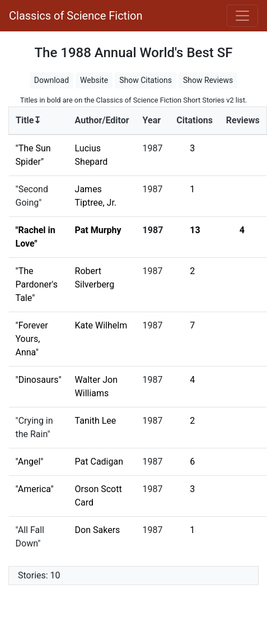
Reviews (243, 120)
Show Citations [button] (146, 80)
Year (152, 120)
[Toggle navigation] (242, 16)
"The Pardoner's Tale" (37, 284)
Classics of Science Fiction (76, 16)
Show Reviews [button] (208, 80)
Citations (195, 120)
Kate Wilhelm (101, 325)
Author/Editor (102, 120)
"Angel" (30, 462)
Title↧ (28, 120)
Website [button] (94, 80)
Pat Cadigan (99, 462)
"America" (35, 489)
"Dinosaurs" (39, 380)
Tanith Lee (96, 421)
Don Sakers (98, 530)
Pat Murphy (98, 230)
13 (195, 230)
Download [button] (51, 80)
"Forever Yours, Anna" (32, 339)
